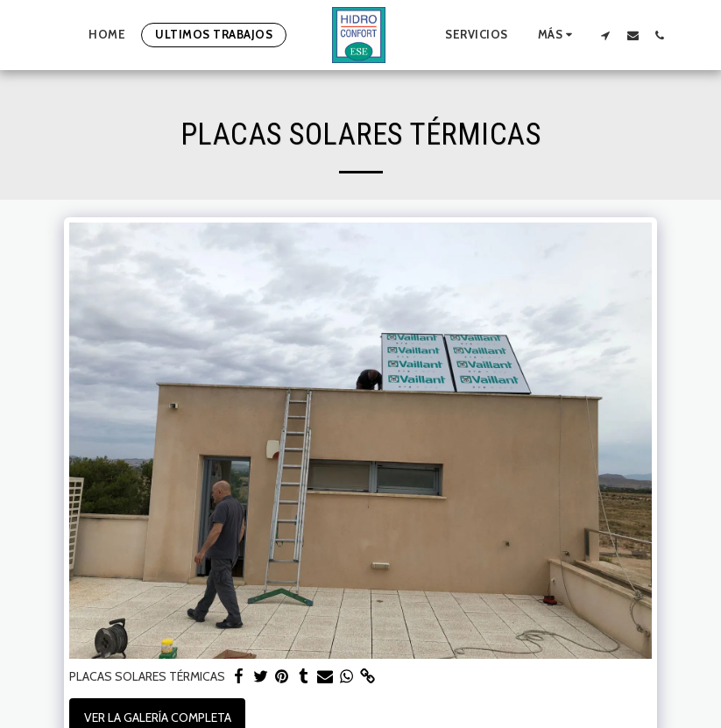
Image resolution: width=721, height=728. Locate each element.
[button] (606, 35)
